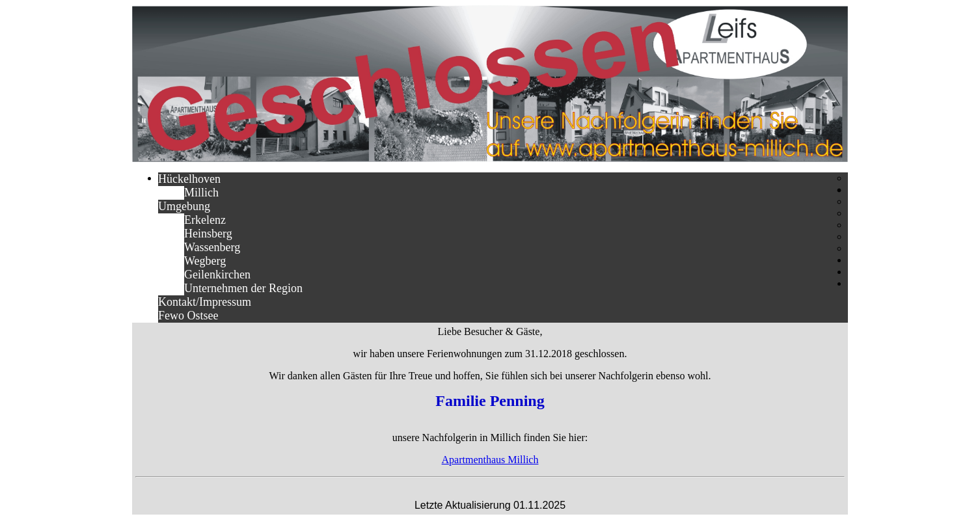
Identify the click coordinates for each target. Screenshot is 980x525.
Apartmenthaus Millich (490, 460)
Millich (201, 193)
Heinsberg (208, 234)
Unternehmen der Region (243, 288)
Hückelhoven (189, 179)
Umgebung (184, 206)
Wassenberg (212, 247)
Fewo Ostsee (188, 316)
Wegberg (205, 261)
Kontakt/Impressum (205, 302)
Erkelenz (205, 220)
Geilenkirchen (217, 275)
